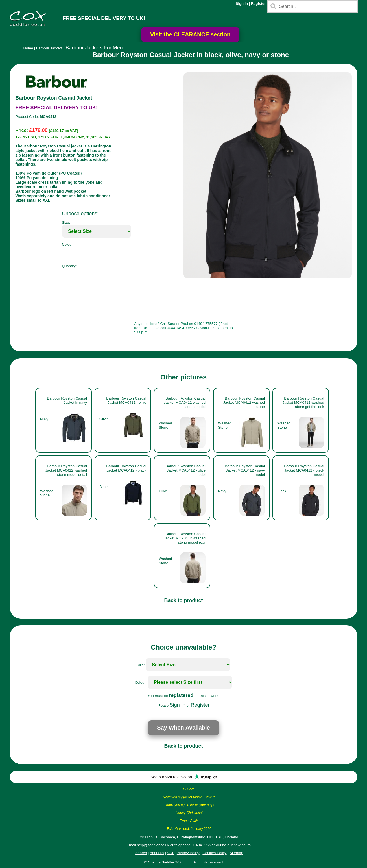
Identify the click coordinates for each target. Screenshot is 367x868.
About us (157, 853)
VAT (170, 853)
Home (28, 48)
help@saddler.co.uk (153, 845)
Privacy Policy (188, 853)
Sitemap (236, 853)
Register (258, 4)
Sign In (242, 4)
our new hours (239, 845)
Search (141, 853)
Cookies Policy (214, 853)
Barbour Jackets (49, 48)
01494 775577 (203, 845)
